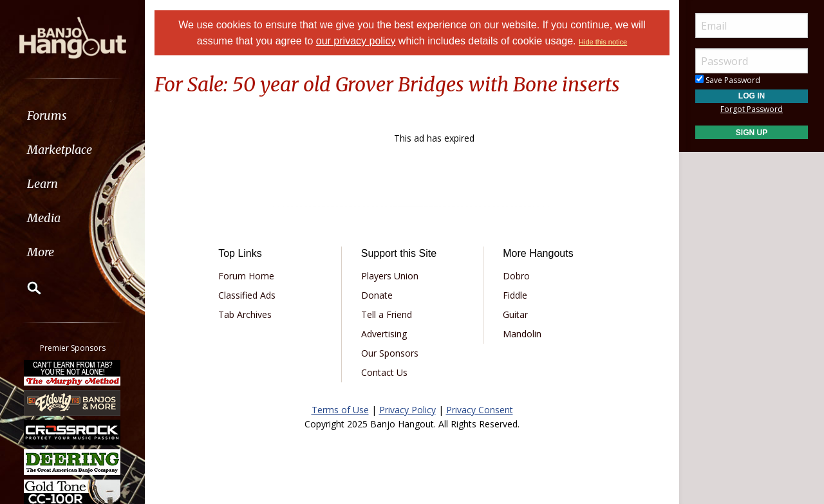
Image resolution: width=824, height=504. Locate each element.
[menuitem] (72, 116)
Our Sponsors (390, 353)
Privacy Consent (480, 410)
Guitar (515, 314)
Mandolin (522, 334)
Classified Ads (247, 295)
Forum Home (246, 276)
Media (44, 218)
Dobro (516, 276)
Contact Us (384, 372)
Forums (47, 116)
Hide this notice (603, 42)
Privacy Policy (407, 410)
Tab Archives (245, 314)
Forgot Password (752, 109)
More (41, 252)
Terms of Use (340, 410)
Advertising (384, 334)
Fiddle (515, 295)
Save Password (728, 80)
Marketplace (60, 150)
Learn (42, 184)
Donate (377, 295)
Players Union (390, 276)
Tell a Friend (387, 314)
